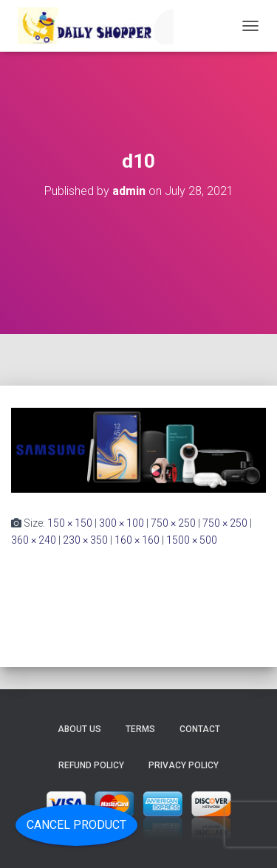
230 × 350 (85, 540)
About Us (79, 729)
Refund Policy (91, 765)
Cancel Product (76, 825)
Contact (200, 729)
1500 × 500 (192, 540)
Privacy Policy (184, 765)
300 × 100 (122, 523)
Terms (140, 729)
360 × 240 (34, 540)
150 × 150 (70, 523)
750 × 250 (173, 523)
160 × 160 (137, 540)
